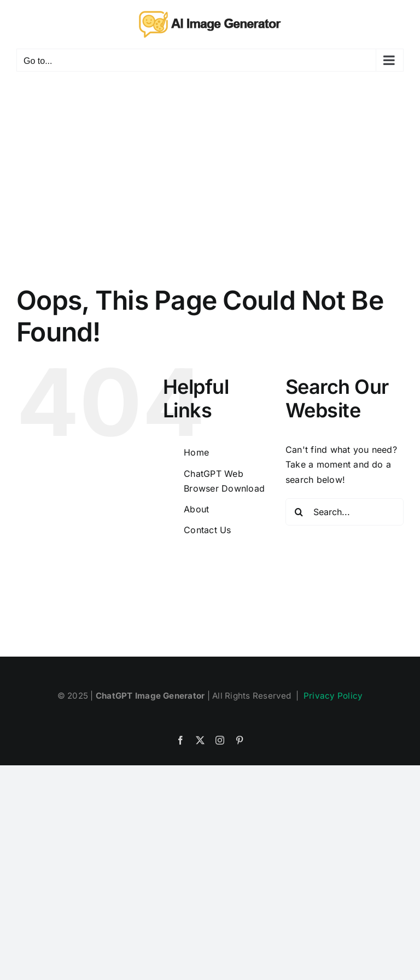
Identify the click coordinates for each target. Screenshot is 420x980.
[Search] (299, 512)
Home (196, 452)
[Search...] (345, 512)
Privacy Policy (333, 696)
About (196, 509)
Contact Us (207, 530)
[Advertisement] (210, 164)
